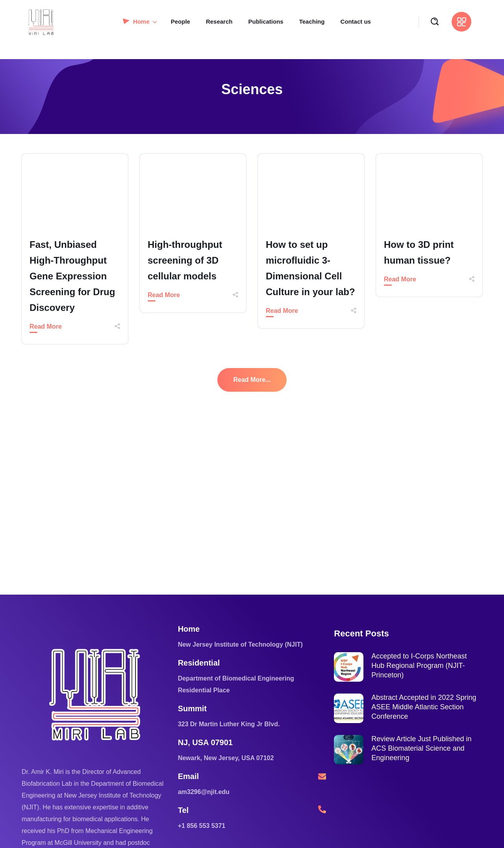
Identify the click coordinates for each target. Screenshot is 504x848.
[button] (435, 22)
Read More (46, 326)
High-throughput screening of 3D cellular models (185, 260)
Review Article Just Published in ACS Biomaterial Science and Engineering (421, 748)
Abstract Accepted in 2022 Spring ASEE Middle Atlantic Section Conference (424, 707)
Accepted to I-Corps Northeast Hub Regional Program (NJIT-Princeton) (419, 666)
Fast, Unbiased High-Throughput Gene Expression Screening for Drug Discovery (72, 276)
